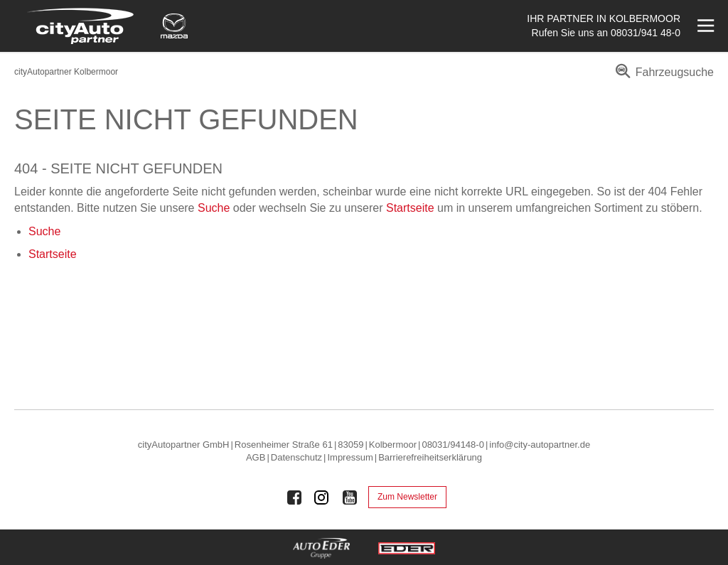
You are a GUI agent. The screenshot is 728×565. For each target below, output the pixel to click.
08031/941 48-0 (646, 33)
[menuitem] (662, 77)
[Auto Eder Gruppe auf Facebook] (294, 497)
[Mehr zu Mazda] (174, 26)
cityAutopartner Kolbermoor (66, 72)
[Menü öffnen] (704, 26)
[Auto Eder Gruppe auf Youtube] (350, 497)
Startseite (410, 208)
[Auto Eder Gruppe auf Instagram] (322, 497)
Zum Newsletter (407, 497)
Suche (214, 208)
